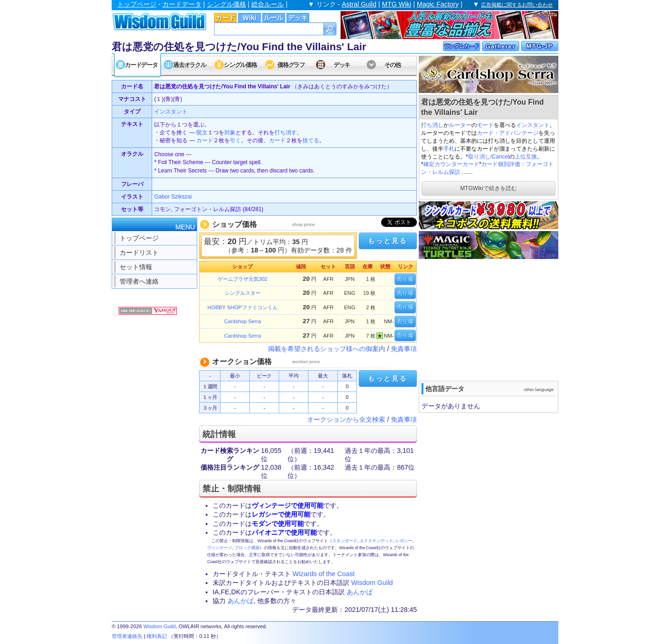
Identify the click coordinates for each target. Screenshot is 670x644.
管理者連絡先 (127, 636)
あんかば (360, 592)
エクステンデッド (376, 541)
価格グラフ (291, 65)
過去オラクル (189, 65)
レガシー (404, 541)
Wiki (249, 18)
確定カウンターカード (451, 164)
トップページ (137, 4)
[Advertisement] (489, 319)
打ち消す (286, 133)
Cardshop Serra (243, 321)
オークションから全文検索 (346, 419)
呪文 (202, 133)
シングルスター (243, 293)
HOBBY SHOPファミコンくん (243, 307)
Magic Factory (438, 4)
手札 (449, 149)
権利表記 (157, 636)
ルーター (460, 125)
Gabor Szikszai (173, 197)
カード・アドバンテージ (508, 133)
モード (485, 125)
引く (235, 140)
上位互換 (526, 157)
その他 (392, 65)
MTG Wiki (397, 4)
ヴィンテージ (220, 548)
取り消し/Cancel (489, 157)
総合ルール (268, 4)
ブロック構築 (247, 548)
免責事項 (404, 349)
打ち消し (432, 125)
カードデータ (182, 4)
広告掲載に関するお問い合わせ (517, 5)
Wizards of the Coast (324, 574)
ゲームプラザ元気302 (243, 279)
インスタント (533, 125)
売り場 (405, 279)
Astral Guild (359, 4)
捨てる (311, 140)
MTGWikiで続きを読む (488, 188)
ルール (274, 18)
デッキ (298, 18)
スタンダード (345, 541)
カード (225, 18)
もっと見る (388, 241)
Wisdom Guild (372, 583)
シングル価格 (227, 4)
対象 (230, 133)
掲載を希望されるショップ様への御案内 (327, 349)
